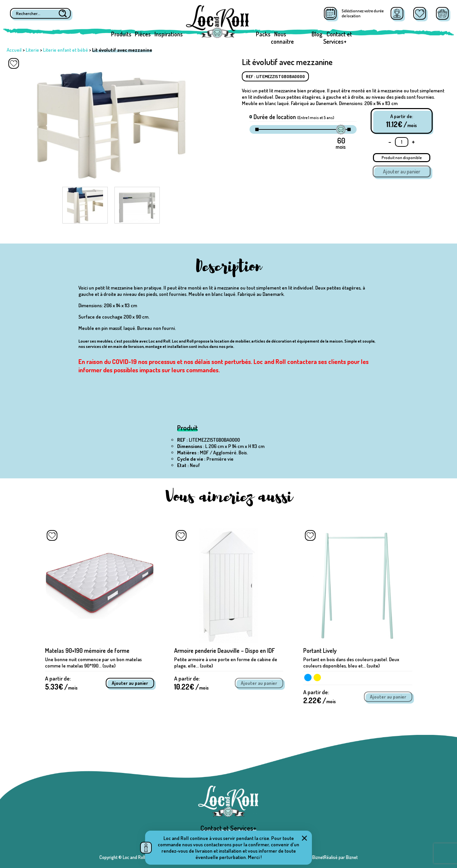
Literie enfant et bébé (66, 50)
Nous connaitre (282, 38)
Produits (121, 34)
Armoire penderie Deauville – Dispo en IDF (224, 650)
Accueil (14, 50)
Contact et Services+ (338, 38)
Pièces (143, 34)
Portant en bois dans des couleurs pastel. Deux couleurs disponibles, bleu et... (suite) (351, 663)
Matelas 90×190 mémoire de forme (87, 650)
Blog (317, 34)
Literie (32, 50)
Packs (263, 34)
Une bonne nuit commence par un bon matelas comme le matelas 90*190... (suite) (93, 663)
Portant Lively (320, 650)
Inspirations (169, 34)
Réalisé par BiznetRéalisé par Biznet (324, 857)
